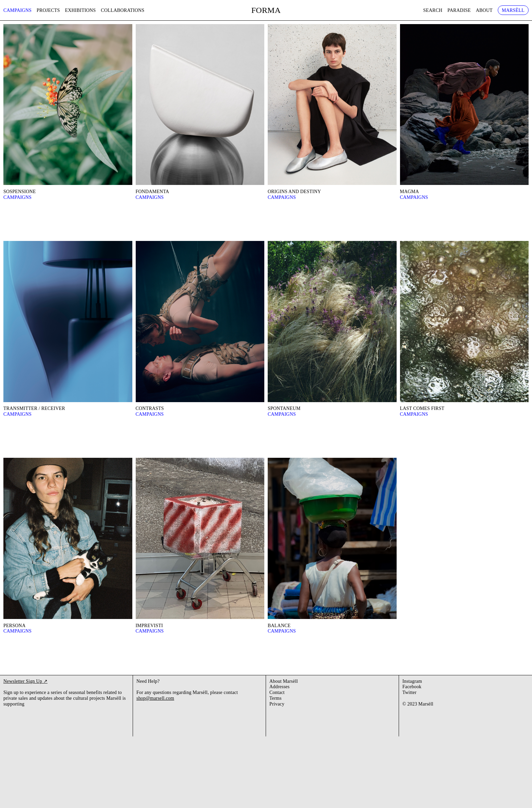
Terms (275, 698)
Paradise (459, 10)
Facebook (412, 687)
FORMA (266, 10)
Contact (277, 692)
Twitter (410, 692)
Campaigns (17, 10)
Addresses (279, 687)
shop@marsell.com (155, 698)
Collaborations (122, 10)
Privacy (277, 704)
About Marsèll (284, 681)
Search (433, 10)
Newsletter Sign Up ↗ (25, 681)
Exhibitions (81, 10)
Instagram (412, 681)
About (484, 10)
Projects (48, 10)
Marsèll (513, 10)
